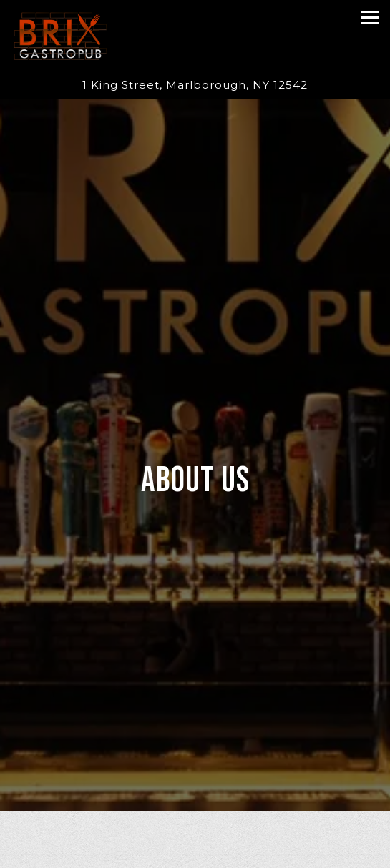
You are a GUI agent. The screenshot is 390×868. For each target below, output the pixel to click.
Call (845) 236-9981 (195, 854)
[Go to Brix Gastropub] (195, 85)
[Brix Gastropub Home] (60, 36)
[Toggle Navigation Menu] (370, 18)
